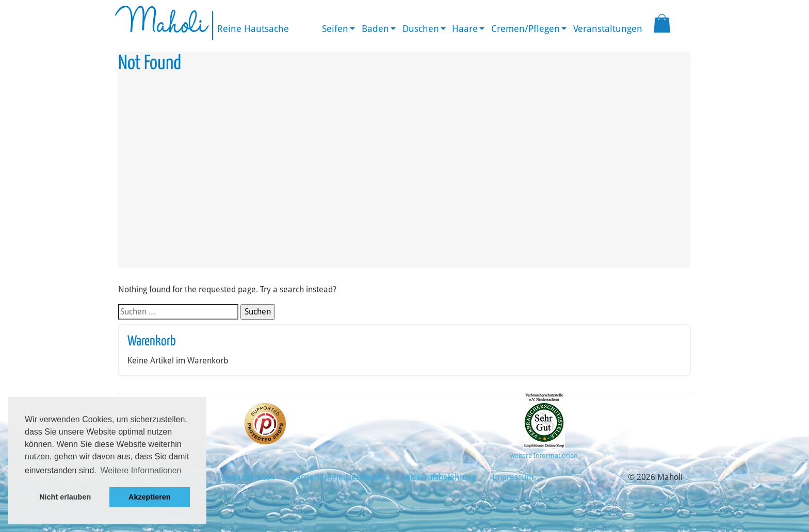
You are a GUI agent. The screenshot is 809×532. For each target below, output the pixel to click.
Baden (375, 29)
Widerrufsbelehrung (439, 477)
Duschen (421, 29)
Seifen (335, 29)
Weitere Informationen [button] (141, 470)
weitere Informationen (544, 455)
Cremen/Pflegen (525, 29)
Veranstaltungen (608, 29)
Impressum (513, 477)
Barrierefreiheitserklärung (339, 477)
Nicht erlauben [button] (65, 497)
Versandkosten (247, 477)
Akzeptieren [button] (150, 497)
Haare (465, 29)
